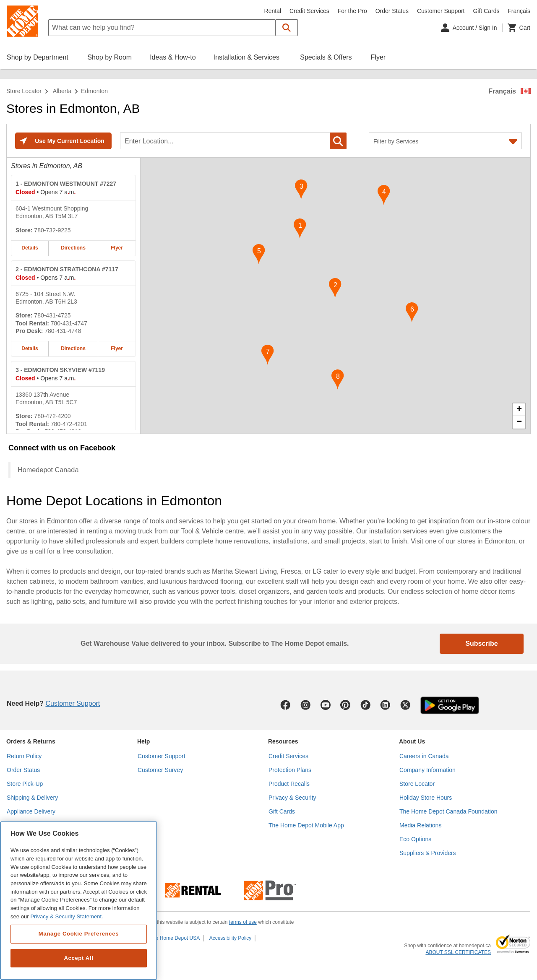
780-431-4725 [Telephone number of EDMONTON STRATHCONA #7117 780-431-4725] (52, 315)
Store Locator (24, 91)
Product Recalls (289, 784)
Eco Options (415, 839)
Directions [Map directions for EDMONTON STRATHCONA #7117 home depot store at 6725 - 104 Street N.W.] (73, 348)
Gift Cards (486, 11)
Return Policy (24, 756)
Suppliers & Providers (428, 853)
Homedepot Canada (48, 470)
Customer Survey (160, 770)
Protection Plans (290, 770)
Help (143, 741)
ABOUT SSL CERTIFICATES (458, 952)
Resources (283, 741)
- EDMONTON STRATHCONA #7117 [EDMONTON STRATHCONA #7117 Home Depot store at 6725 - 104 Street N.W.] (67, 269)
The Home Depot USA (175, 938)
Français (502, 91)
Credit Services (309, 11)
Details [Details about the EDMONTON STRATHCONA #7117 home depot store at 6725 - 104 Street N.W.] (30, 348)
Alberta (62, 91)
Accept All (78, 958)
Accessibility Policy (231, 938)
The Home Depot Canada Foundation (448, 811)
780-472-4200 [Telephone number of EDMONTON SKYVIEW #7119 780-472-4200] (52, 416)
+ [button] (519, 410)
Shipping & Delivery (32, 798)
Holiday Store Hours (426, 798)
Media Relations (420, 825)
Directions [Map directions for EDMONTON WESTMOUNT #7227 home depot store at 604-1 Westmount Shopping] (73, 248)
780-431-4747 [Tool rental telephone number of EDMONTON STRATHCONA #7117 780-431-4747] (69, 323)
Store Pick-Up (25, 784)
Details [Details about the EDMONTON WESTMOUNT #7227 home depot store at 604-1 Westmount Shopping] (30, 248)
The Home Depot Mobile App (306, 825)
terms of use (243, 922)
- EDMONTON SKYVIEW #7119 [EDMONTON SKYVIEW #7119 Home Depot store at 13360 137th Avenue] (60, 370)
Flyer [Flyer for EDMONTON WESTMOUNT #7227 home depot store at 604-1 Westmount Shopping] (117, 248)
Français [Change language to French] (519, 11)
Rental (273, 11)
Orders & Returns (31, 741)
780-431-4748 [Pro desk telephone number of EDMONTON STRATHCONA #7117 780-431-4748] (63, 331)
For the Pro (352, 11)
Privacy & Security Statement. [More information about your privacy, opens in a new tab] (66, 916)
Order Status (392, 11)
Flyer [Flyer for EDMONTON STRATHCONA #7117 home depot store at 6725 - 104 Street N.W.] (117, 348)
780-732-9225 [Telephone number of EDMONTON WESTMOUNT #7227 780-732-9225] (52, 230)
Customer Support (441, 11)
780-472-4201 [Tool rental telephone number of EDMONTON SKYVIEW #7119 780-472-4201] (69, 424)
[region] (79, 901)
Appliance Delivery (31, 811)
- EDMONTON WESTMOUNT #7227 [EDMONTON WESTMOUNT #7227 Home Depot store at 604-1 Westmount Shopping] (66, 184)
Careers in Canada (424, 756)
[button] (287, 28)
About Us (412, 741)
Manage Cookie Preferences (79, 934)
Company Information (428, 770)
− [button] (519, 422)
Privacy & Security (292, 798)
